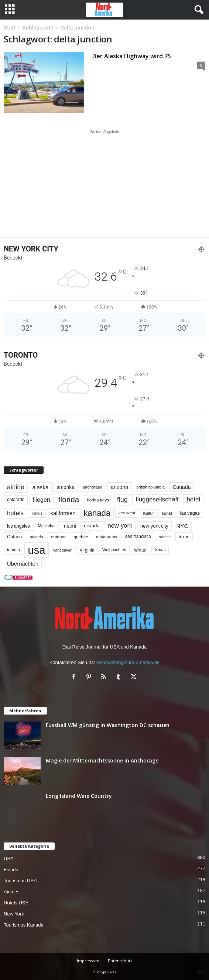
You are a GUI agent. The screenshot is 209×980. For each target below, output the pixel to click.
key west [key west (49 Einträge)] (127, 513)
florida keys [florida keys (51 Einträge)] (98, 500)
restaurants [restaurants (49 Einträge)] (107, 537)
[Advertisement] (104, 184)
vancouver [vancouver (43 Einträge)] (62, 550)
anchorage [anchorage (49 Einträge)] (92, 487)
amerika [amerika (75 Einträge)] (66, 487)
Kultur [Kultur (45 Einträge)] (149, 513)
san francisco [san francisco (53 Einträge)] (138, 536)
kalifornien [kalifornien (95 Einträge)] (63, 513)
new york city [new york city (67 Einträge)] (154, 526)
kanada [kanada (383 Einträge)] (97, 513)
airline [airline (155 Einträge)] (16, 487)
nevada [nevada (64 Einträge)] (92, 526)
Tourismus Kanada (24, 925)
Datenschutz (120, 961)
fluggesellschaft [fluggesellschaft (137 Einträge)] (157, 499)
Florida (11, 870)
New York (14, 914)
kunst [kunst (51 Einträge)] (167, 513)
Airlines (12, 892)
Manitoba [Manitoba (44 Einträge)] (46, 526)
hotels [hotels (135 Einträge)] (15, 513)
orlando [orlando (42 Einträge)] (37, 537)
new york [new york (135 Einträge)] (120, 526)
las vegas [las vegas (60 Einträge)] (190, 513)
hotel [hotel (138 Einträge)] (193, 499)
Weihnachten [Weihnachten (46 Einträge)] (114, 550)
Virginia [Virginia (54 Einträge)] (87, 550)
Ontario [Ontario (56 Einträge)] (14, 537)
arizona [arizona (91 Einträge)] (119, 487)
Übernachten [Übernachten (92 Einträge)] (23, 564)
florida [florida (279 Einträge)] (69, 499)
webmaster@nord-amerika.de (128, 662)
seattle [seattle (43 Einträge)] (165, 537)
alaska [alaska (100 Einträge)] (40, 487)
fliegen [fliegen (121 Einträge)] (41, 500)
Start (10, 28)
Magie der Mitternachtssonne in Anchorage (102, 760)
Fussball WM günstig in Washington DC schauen (108, 725)
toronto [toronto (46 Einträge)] (13, 550)
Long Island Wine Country (79, 796)
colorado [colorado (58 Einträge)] (16, 500)
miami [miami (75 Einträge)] (69, 526)
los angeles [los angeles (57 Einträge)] (18, 526)
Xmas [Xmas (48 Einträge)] (160, 550)
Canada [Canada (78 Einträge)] (181, 487)
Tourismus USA (20, 881)
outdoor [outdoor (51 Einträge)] (58, 537)
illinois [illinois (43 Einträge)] (37, 513)
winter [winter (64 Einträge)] (140, 550)
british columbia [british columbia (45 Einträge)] (150, 487)
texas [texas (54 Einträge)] (184, 537)
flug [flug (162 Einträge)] (122, 500)
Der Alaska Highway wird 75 (132, 56)
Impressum (88, 961)
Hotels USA (16, 903)
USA (9, 859)
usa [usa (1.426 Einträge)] (36, 550)
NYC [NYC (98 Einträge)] (182, 526)
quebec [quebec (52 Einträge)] (81, 537)
